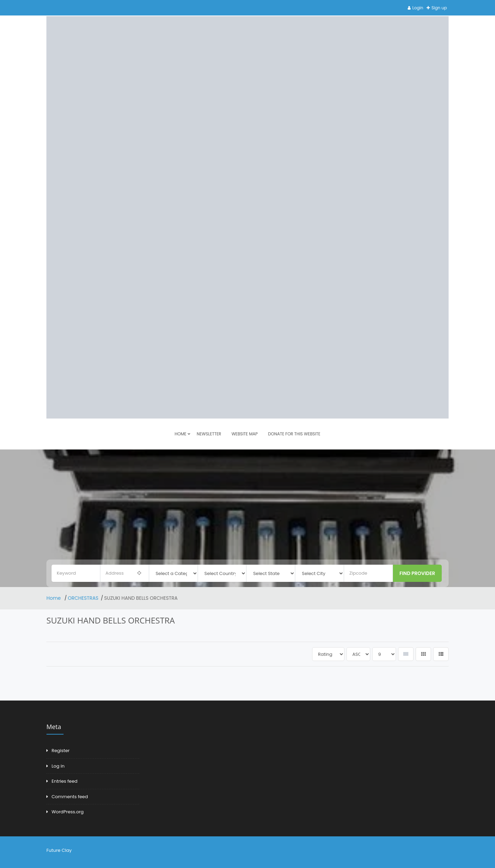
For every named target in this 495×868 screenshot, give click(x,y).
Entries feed (64, 781)
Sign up (439, 8)
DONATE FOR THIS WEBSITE (294, 434)
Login (418, 8)
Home (54, 598)
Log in (58, 766)
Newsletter (209, 434)
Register (60, 751)
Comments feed (70, 797)
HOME (180, 434)
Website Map (244, 434)
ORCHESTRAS (83, 598)
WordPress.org (68, 812)
